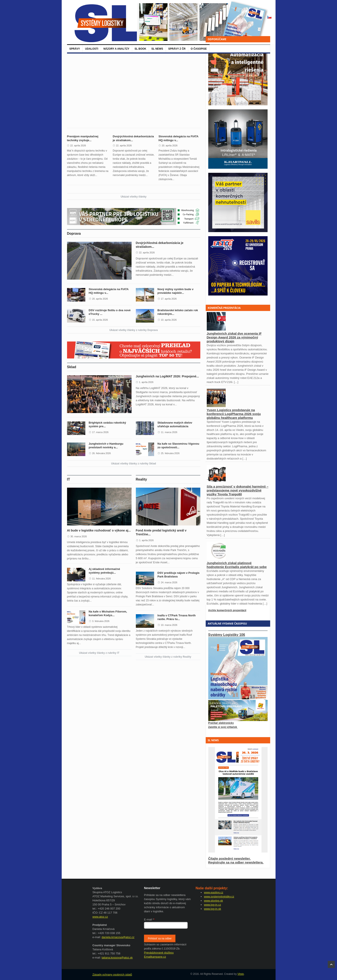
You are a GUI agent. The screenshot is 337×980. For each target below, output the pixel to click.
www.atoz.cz (100, 917)
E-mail (149, 920)
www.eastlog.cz (214, 892)
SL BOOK (140, 49)
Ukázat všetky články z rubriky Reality (168, 657)
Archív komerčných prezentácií (227, 610)
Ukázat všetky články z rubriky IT (99, 653)
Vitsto (241, 974)
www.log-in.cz (212, 905)
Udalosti (92, 49)
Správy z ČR (177, 49)
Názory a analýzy (116, 49)
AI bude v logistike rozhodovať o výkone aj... (99, 530)
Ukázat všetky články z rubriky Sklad (134, 464)
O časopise (199, 49)
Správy (75, 49)
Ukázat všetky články (133, 197)
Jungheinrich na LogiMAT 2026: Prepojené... (167, 376)
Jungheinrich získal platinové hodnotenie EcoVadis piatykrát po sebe (237, 565)
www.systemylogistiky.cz (219, 897)
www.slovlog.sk (213, 901)
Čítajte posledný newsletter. (230, 858)
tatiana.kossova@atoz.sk (117, 958)
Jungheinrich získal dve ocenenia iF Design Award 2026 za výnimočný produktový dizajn (234, 337)
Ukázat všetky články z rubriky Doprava (134, 330)
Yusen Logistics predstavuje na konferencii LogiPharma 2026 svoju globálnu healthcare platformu (234, 414)
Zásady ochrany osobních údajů (112, 975)
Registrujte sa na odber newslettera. (236, 862)
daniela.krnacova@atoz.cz (118, 937)
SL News (157, 49)
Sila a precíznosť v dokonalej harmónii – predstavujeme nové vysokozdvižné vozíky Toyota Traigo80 (238, 490)
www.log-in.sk (212, 909)
